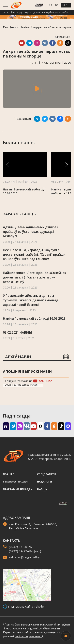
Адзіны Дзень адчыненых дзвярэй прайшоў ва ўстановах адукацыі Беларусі (31, 232)
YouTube (43, 381)
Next (35, 385)
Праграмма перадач (18, 489)
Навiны (25, 27)
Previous (32, 385)
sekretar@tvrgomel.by (24, 557)
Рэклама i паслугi (16, 482)
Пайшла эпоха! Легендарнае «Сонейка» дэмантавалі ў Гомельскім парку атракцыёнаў (35, 277)
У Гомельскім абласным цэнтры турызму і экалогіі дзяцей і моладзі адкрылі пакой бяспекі (31, 300)
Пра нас (8, 474)
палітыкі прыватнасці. (29, 636)
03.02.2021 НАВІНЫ (17, 332)
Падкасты (44, 482)
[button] (67, 165)
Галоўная (9, 27)
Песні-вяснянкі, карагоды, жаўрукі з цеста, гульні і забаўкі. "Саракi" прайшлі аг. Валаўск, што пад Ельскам (35, 254)
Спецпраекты (47, 474)
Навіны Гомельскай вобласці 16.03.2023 (34, 318)
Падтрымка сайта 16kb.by (26, 606)
